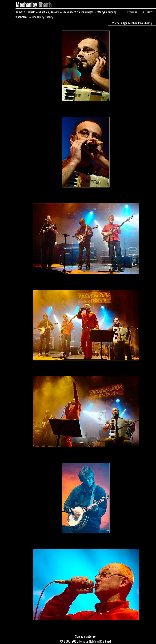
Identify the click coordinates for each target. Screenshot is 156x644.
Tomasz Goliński (25, 12)
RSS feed (105, 641)
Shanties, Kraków (49, 12)
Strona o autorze (85, 636)
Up (142, 12)
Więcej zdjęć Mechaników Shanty (132, 23)
